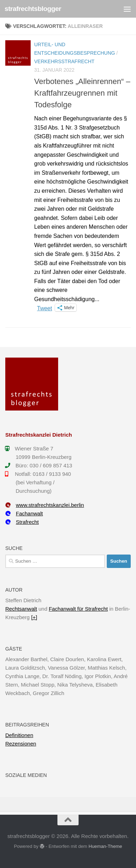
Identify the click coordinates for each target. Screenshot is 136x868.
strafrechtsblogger (33, 9)
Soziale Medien (26, 775)
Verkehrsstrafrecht (64, 61)
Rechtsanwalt (21, 609)
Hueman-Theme (105, 846)
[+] (34, 617)
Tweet (45, 308)
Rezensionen (21, 744)
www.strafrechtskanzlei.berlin (45, 505)
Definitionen (19, 735)
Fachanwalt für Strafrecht (78, 609)
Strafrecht (22, 522)
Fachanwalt (24, 513)
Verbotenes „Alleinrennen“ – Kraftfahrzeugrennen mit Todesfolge (82, 93)
